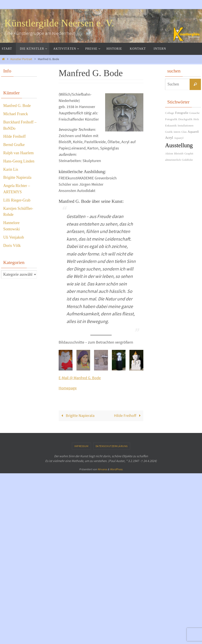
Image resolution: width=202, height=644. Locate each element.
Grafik (169, 132)
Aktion (169, 153)
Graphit (189, 153)
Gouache (195, 113)
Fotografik (171, 119)
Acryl (169, 138)
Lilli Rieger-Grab (17, 200)
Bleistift (179, 153)
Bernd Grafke (14, 145)
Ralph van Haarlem (18, 153)
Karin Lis (11, 169)
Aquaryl (179, 138)
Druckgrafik (185, 119)
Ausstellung (179, 145)
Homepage (68, 559)
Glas (184, 132)
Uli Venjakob (14, 237)
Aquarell (193, 132)
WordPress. (116, 640)
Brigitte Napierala (77, 586)
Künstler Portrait (21, 59)
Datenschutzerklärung (112, 617)
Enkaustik (171, 125)
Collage (170, 113)
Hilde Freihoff (128, 586)
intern (177, 132)
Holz (196, 119)
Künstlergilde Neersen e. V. (59, 23)
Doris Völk (12, 246)
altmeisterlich (173, 160)
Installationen (186, 125)
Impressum (81, 617)
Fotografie (182, 113)
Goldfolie (187, 160)
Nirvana (102, 640)
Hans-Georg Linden (19, 161)
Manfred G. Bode (17, 106)
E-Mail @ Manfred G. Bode (80, 549)
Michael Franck (16, 114)
